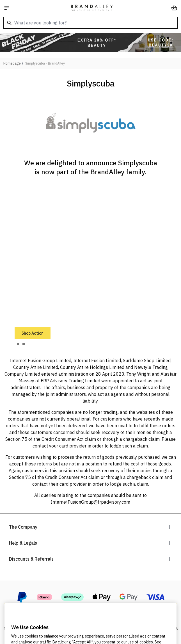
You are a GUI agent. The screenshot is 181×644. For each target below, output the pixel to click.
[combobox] (90, 23)
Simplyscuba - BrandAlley (45, 63)
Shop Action (33, 333)
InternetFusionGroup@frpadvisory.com (90, 502)
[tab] (18, 344)
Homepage (12, 63)
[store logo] (92, 8)
